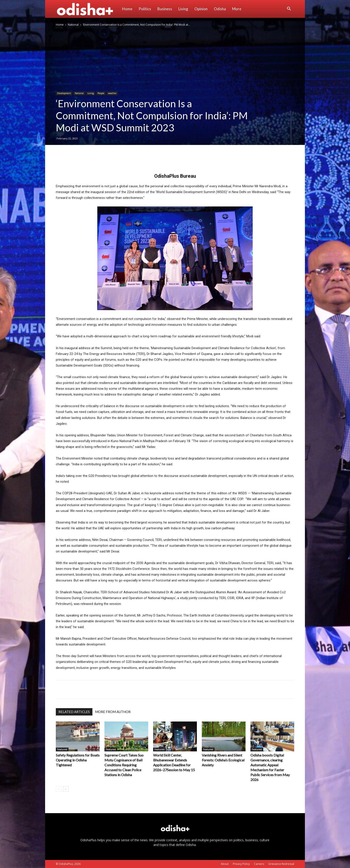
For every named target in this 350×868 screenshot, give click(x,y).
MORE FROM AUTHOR (113, 712)
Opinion (201, 9)
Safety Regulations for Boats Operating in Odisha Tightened (78, 760)
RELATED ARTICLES (74, 712)
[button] (289, 9)
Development (64, 93)
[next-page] (66, 789)
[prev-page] (59, 789)
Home (127, 9)
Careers (259, 864)
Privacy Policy (241, 864)
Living (183, 9)
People (101, 93)
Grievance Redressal (281, 864)
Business (165, 9)
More (237, 9)
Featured (62, 749)
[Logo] (87, 9)
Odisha (220, 9)
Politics (145, 9)
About (225, 864)
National (73, 25)
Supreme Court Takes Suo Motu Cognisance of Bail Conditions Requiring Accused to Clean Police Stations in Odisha (124, 765)
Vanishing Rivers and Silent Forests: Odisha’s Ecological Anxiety (223, 760)
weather (112, 93)
